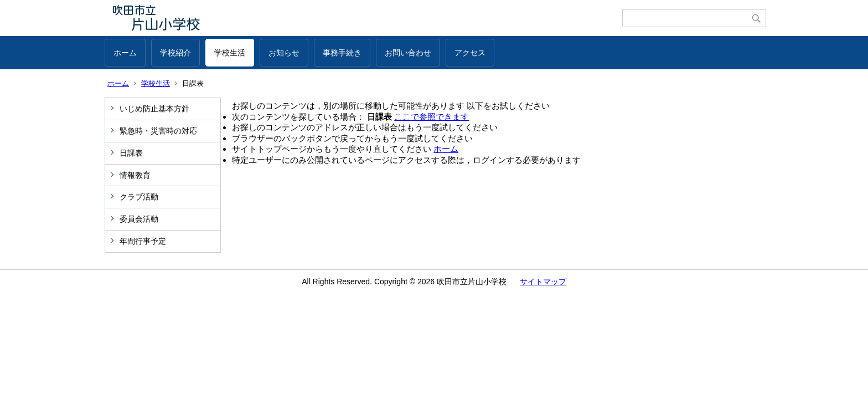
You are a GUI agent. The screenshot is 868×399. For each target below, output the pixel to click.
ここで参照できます (432, 117)
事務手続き (342, 53)
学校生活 (230, 53)
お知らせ (284, 53)
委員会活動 (139, 219)
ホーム (125, 53)
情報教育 (135, 175)
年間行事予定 (143, 241)
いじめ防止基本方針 (154, 109)
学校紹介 (175, 53)
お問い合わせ (408, 53)
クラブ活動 (139, 197)
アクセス (470, 53)
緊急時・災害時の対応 (158, 131)
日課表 (131, 153)
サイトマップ (543, 282)
